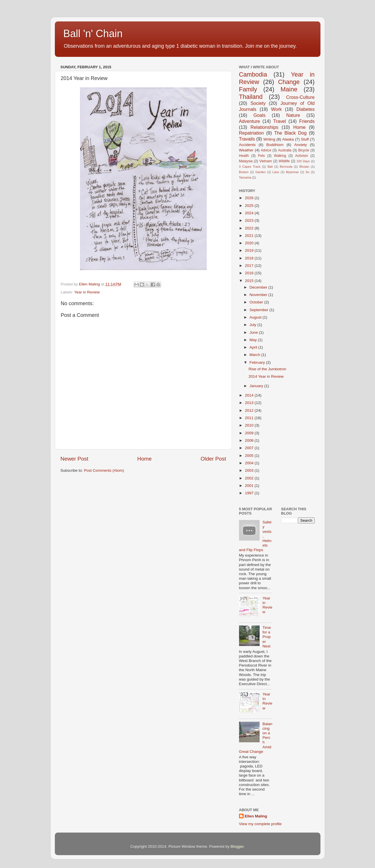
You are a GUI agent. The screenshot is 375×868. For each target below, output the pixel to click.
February (258, 362)
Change (289, 82)
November (259, 295)
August (256, 317)
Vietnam (266, 161)
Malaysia (246, 161)
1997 (250, 493)
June (254, 332)
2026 (250, 198)
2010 (250, 425)
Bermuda (286, 167)
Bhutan (304, 167)
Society (258, 103)
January (257, 386)
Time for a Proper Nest (267, 637)
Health (244, 156)
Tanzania (245, 177)
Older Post (213, 459)
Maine (289, 89)
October (257, 302)
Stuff (305, 139)
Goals (259, 115)
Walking (280, 156)
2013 (250, 403)
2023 (250, 220)
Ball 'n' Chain (93, 34)
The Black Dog (290, 133)
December (259, 287)
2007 (250, 448)
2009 (250, 433)
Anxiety (300, 145)
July (254, 325)
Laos (276, 172)
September (260, 310)
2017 (250, 266)
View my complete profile (260, 824)
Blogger (237, 846)
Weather (246, 150)
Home (145, 459)
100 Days (303, 161)
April (254, 347)
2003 (250, 470)
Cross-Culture (300, 97)
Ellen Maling (256, 816)
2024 (250, 213)
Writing (269, 139)
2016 (250, 273)
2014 (250, 395)
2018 (250, 258)
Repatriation (251, 133)
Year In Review (267, 701)
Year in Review (87, 292)
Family (248, 89)
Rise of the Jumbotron (267, 369)
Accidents (247, 145)
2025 (250, 206)
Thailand (251, 97)
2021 (250, 236)
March (255, 355)
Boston (244, 172)
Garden (260, 172)
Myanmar (292, 172)
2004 (250, 463)
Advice (266, 150)
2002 (250, 478)
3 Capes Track (250, 167)
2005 (250, 456)
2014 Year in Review (266, 376)
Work (276, 109)
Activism (301, 156)
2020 (250, 243)
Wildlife (284, 161)
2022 (250, 228)
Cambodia (253, 74)
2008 (250, 440)
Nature (293, 115)
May (254, 340)
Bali (270, 167)
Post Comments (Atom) (104, 470)
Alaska (288, 139)
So (307, 172)
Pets (261, 156)
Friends (307, 121)
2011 (250, 418)
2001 (250, 486)
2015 (250, 281)
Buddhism (275, 145)
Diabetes (306, 109)
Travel (280, 121)
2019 (250, 250)
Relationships (264, 127)
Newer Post (75, 459)
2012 (250, 410)
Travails (247, 139)
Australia (285, 150)
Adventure (250, 121)
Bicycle (304, 150)
